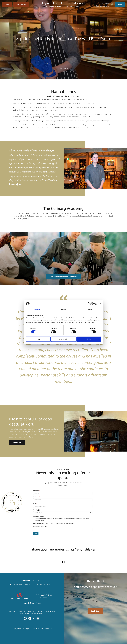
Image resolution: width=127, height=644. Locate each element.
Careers (19, 611)
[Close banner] (100, 304)
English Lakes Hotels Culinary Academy (30, 213)
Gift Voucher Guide (37, 614)
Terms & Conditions (30, 611)
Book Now (95, 611)
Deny (38, 339)
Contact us (12, 611)
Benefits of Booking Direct (47, 611)
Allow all (89, 339)
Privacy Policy (25, 614)
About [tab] (90, 309)
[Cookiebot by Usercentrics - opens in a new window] (89, 304)
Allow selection (63, 339)
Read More (17, 442)
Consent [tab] (37, 309)
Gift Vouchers (21, 5)
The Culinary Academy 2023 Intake (63, 277)
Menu (6, 5)
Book (120, 5)
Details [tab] (64, 309)
